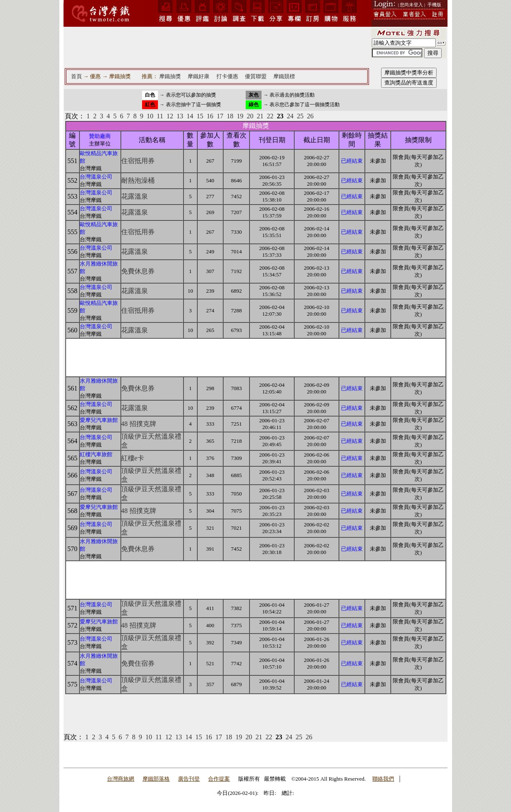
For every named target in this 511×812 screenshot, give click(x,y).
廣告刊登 (189, 779)
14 (190, 116)
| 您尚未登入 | (411, 5)
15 (200, 116)
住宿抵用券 (138, 161)
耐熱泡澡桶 (138, 180)
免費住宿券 (138, 663)
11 (160, 116)
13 (180, 116)
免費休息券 (138, 271)
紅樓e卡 (133, 458)
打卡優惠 (227, 76)
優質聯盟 (256, 76)
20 (250, 116)
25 (300, 116)
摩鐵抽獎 (170, 76)
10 (150, 116)
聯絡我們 (383, 779)
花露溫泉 (135, 196)
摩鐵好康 (198, 76)
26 (310, 116)
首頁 (76, 76)
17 (220, 116)
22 (270, 116)
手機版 (434, 5)
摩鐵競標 (284, 76)
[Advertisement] (217, 47)
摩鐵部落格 (156, 779)
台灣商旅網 (121, 779)
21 (260, 116)
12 (170, 116)
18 (230, 116)
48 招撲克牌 (139, 424)
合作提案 (219, 779)
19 (240, 116)
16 (210, 116)
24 (290, 116)
